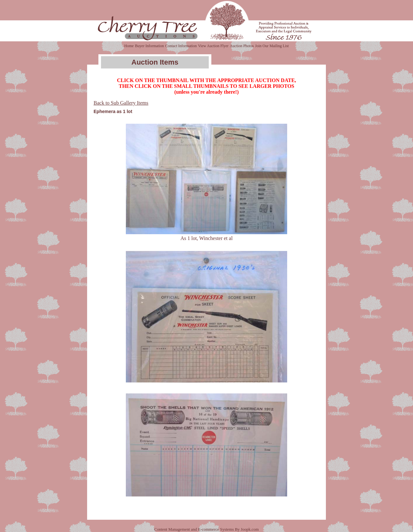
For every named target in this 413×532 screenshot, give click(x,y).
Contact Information (181, 46)
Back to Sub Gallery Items (121, 103)
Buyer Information (149, 46)
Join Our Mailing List (272, 46)
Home (129, 46)
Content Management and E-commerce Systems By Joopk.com (206, 529)
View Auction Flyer (213, 46)
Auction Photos (242, 46)
